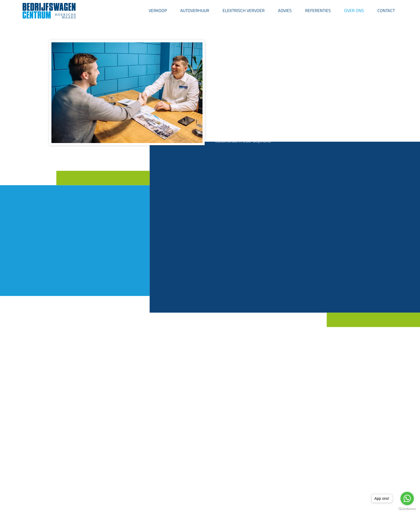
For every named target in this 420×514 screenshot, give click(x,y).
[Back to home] (49, 11)
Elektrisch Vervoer (244, 10)
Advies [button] (285, 10)
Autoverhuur (195, 10)
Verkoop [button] (158, 10)
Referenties (318, 10)
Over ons (354, 10)
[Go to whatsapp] (407, 498)
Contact (386, 10)
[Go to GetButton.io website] (407, 509)
